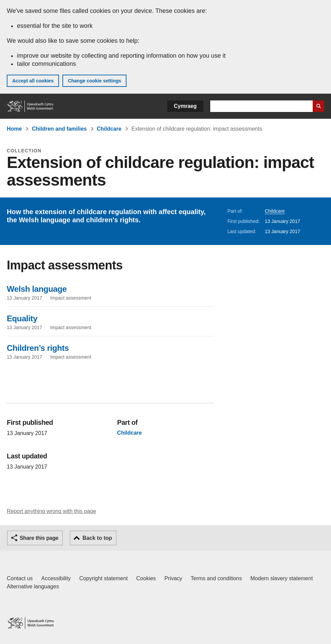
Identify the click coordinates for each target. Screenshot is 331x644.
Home (14, 129)
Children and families (59, 129)
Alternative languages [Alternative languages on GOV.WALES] (33, 586)
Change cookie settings (94, 81)
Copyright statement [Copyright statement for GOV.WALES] (104, 578)
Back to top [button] (97, 538)
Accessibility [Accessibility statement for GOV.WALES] (56, 578)
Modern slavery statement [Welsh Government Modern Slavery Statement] (281, 578)
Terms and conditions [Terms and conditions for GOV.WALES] (216, 578)
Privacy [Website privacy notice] (173, 578)
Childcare (109, 129)
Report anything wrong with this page (51, 511)
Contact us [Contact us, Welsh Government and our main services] (20, 578)
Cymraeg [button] (185, 106)
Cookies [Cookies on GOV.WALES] (146, 578)
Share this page (39, 538)
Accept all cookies (33, 81)
